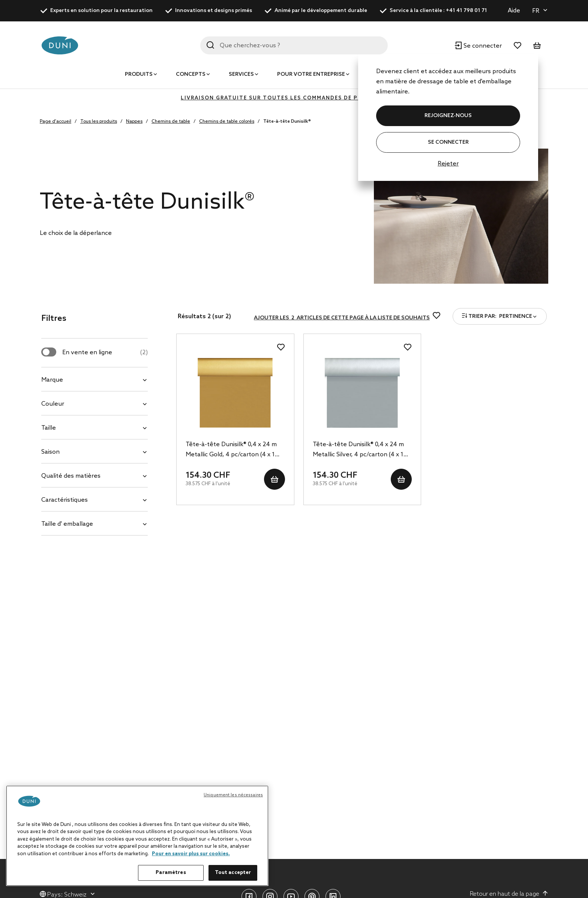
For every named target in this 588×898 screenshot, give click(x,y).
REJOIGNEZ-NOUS (448, 116)
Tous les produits (99, 122)
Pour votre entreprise (311, 74)
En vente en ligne (105, 353)
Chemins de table (171, 122)
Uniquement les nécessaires (233, 795)
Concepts (191, 74)
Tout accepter (233, 873)
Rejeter (448, 164)
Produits (139, 74)
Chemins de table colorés (227, 122)
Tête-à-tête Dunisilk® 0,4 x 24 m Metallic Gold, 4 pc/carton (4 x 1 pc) (231, 450)
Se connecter (448, 142)
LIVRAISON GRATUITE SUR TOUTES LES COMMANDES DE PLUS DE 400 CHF (294, 98)
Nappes (134, 122)
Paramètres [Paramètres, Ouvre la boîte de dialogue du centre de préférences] (171, 873)
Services (241, 74)
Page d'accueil (55, 122)
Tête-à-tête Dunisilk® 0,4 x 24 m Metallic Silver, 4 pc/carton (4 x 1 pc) (358, 450)
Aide (514, 11)
